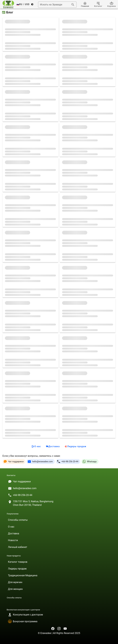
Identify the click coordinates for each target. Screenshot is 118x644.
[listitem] (59, 482)
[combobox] (57, 5)
